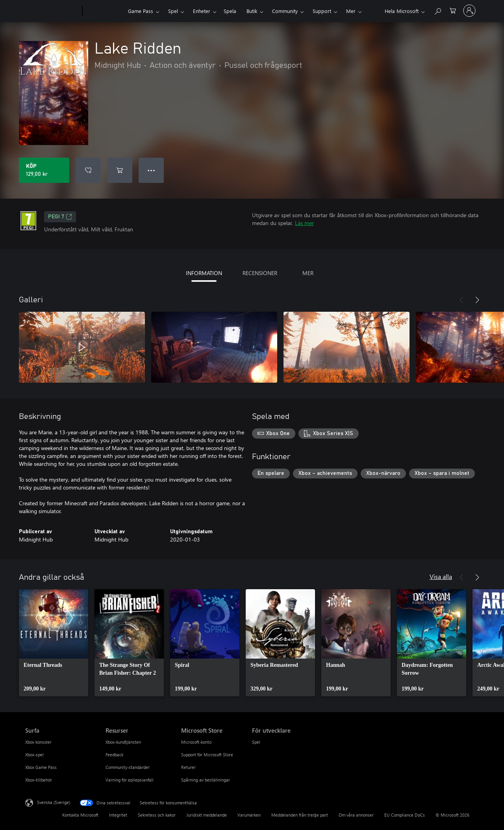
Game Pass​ (141, 11)
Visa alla (441, 576)
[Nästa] (477, 300)
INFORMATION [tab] (204, 273)
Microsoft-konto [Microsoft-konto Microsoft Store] (196, 742)
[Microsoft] (52, 11)
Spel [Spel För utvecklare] (256, 742)
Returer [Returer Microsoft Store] (188, 767)
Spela (230, 11)
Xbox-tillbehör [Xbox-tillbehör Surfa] (39, 780)
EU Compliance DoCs (405, 815)
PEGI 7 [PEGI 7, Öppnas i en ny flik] (60, 217)
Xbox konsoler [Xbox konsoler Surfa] (38, 742)
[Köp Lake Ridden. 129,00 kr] (44, 170)
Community (285, 11)
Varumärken (249, 815)
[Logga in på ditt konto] (469, 11)
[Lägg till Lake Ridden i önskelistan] (88, 170)
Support (322, 11)
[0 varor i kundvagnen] (453, 10)
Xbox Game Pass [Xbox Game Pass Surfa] (41, 767)
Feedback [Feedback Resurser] (114, 755)
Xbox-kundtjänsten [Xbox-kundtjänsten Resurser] (123, 742)
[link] (54, 643)
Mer (351, 11)
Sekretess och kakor (157, 815)
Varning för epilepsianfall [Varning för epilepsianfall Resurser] (130, 780)
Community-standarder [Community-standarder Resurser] (128, 767)
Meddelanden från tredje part (300, 815)
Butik (252, 11)
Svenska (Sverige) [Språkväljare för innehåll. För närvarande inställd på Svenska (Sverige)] (54, 802)
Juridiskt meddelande (207, 815)
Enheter (202, 11)
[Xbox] (104, 11)
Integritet (118, 815)
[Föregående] (461, 300)
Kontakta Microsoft (80, 815)
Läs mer (304, 223)
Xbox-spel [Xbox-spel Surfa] (34, 755)
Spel (173, 11)
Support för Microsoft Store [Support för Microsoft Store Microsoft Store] (207, 755)
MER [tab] (308, 273)
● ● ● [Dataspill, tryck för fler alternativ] (151, 170)
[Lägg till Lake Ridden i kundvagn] (120, 170)
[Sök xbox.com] (437, 10)
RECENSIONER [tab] (260, 273)
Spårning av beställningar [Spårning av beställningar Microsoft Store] (206, 780)
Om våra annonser (356, 815)
